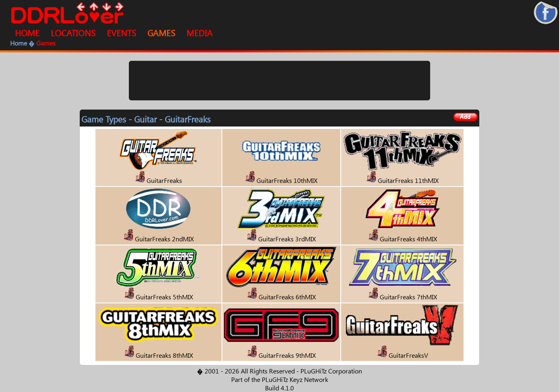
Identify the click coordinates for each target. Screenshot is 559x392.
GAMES (161, 33)
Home (19, 43)
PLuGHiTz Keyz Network (295, 379)
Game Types (104, 119)
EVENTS (121, 33)
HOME (27, 33)
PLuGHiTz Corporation (331, 371)
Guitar (145, 119)
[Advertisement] (279, 81)
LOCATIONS (73, 33)
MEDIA (200, 33)
